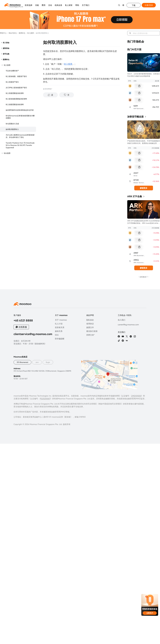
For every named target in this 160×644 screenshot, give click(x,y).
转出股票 (7, 153)
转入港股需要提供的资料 (15, 104)
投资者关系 (60, 327)
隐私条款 (90, 320)
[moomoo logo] (12, 5)
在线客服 (23, 327)
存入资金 (6, 43)
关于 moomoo (61, 320)
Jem (37, 362)
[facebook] (119, 336)
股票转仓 (21, 33)
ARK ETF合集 (135, 196)
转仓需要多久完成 (12, 124)
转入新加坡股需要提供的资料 (16, 99)
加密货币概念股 (135, 117)
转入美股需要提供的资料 (15, 93)
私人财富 (69, 5)
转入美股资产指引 (12, 82)
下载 (134, 5)
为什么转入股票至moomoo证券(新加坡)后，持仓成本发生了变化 (20, 136)
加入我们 (122, 320)
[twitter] (127, 336)
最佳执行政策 (92, 331)
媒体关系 (59, 331)
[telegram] (131, 336)
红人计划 (59, 324)
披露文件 (90, 327)
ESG (57, 335)
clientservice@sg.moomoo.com (33, 334)
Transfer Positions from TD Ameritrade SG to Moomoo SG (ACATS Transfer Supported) (20, 145)
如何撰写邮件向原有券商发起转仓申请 (20, 110)
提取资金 (6, 48)
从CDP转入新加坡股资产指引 (16, 88)
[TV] (127, 341)
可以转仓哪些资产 (12, 71)
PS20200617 (45, 399)
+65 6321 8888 (23, 320)
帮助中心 (3, 33)
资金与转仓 (12, 33)
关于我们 (86, 5)
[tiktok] (119, 341)
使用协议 (90, 324)
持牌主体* (90, 335)
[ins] (135, 336)
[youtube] (123, 336)
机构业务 (58, 5)
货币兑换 (6, 54)
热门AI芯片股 (134, 49)
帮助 (77, 5)
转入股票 (30, 33)
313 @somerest (22, 362)
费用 (44, 5)
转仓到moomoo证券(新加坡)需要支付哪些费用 (20, 117)
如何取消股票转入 (12, 129)
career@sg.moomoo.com (128, 325)
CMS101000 (136, 396)
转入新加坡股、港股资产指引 (16, 76)
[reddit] (123, 341)
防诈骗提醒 (60, 339)
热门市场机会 (136, 41)
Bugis (48, 362)
